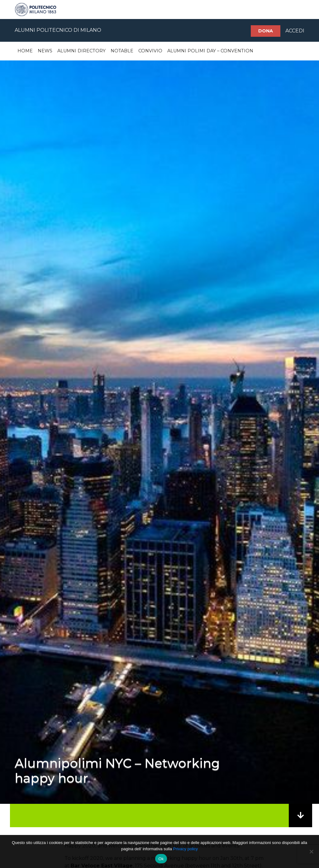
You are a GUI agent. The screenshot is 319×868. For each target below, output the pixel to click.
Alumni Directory (81, 51)
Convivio (150, 51)
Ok (161, 859)
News (45, 51)
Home (25, 51)
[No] (311, 851)
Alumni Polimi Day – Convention (210, 51)
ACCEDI (295, 31)
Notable (122, 51)
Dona (266, 31)
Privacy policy (185, 849)
